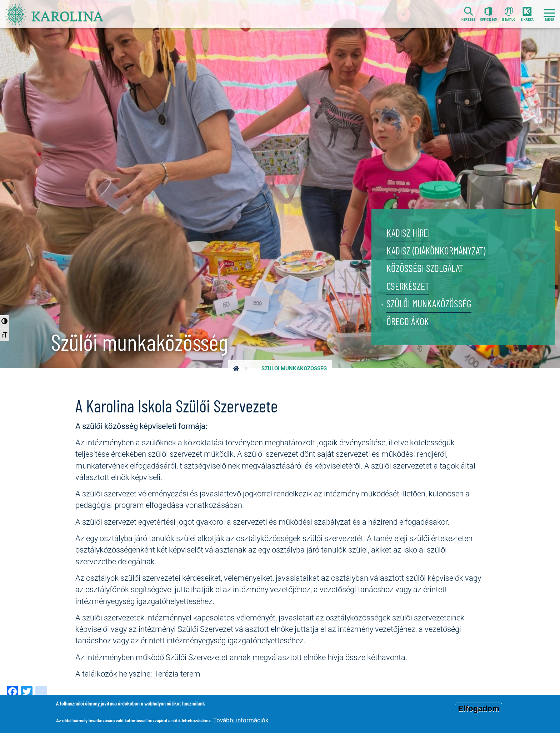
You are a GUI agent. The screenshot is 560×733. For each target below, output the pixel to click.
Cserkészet (411, 281)
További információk (241, 720)
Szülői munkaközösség (434, 301)
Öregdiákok (411, 321)
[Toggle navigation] (549, 15)
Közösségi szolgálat (430, 261)
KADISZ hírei (411, 220)
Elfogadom (479, 709)
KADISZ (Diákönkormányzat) (443, 241)
